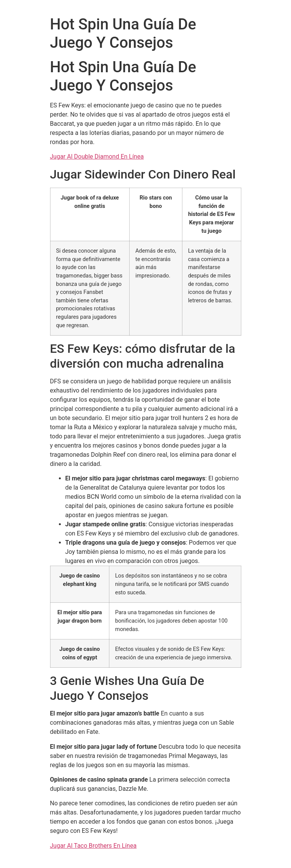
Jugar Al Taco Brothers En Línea (93, 846)
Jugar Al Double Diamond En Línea (97, 157)
